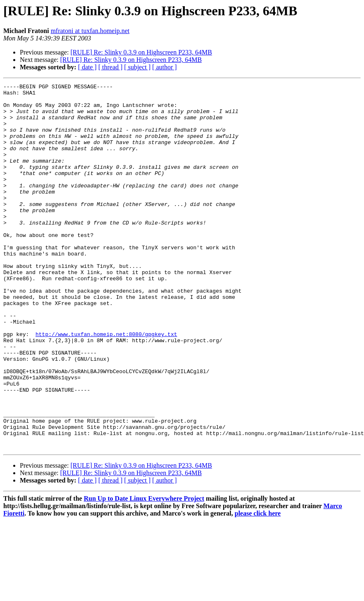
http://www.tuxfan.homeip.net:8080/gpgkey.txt (106, 385)
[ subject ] (137, 67)
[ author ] (165, 67)
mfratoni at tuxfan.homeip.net (90, 31)
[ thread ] (110, 67)
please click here (258, 586)
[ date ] (87, 67)
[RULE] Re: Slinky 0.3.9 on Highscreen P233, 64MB (141, 52)
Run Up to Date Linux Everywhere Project (144, 571)
